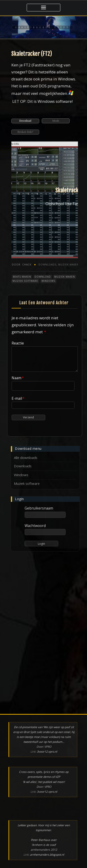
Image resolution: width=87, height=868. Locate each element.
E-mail (18, 398)
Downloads (47, 265)
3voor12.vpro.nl (47, 752)
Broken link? (25, 132)
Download (25, 121)
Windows (48, 281)
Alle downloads (26, 458)
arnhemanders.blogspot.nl (47, 855)
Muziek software (25, 281)
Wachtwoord (35, 526)
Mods (56, 121)
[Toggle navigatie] (43, 8)
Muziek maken (69, 265)
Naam (18, 378)
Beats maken (22, 277)
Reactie (18, 343)
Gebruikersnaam (39, 508)
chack (22, 265)
